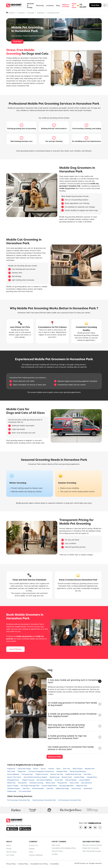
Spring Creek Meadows (78, 771)
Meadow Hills (90, 769)
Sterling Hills (23, 783)
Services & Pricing (30, 6)
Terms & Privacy (55, 852)
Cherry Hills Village (24, 769)
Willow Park (12, 783)
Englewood (11, 769)
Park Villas (87, 774)
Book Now (95, 5)
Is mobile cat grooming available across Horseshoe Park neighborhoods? (72, 715)
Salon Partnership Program (91, 852)
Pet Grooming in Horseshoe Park (19, 800)
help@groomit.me (95, 824)
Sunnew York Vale (57, 774)
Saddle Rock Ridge (63, 788)
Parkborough (12, 791)
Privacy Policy (11, 864)
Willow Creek (51, 783)
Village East (22, 771)
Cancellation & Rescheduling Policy (62, 849)
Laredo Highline (85, 780)
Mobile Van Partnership (90, 849)
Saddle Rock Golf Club (74, 774)
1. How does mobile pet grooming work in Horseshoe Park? (73, 681)
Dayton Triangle (13, 786)
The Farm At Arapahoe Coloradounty (41, 771)
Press (30, 852)
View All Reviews (15, 649)
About (9, 846)
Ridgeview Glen (82, 786)
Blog (58, 6)
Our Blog (53, 856)
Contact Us (32, 846)
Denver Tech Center (14, 777)
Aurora (43, 769)
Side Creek (11, 771)
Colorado (31, 13)
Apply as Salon (74, 6)
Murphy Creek (67, 777)
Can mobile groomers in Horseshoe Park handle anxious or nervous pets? (71, 748)
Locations (50, 6)
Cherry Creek (74, 783)
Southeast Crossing (37, 783)
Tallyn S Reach (78, 769)
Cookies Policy (23, 864)
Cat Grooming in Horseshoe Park (70, 800)
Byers (59, 769)
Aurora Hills (59, 780)
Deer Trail (67, 769)
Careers (31, 849)
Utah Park (50, 788)
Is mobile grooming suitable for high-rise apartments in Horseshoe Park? (67, 737)
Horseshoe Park (53, 13)
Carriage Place (92, 777)
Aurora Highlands (13, 774)
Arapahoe (41, 13)
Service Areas (11, 852)
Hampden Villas (62, 771)
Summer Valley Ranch (49, 786)
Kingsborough (55, 777)
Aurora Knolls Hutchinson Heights (36, 777)
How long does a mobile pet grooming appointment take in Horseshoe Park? (66, 726)
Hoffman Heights (38, 788)
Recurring (40, 6)
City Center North (25, 791)
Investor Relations (35, 856)
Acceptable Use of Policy (39, 864)
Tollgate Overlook (42, 774)
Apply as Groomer (66, 6)
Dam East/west (87, 783)
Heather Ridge (79, 777)
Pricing (9, 849)
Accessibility (55, 864)
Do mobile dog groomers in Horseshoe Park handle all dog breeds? (72, 704)
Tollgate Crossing (28, 780)
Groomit (11, 13)
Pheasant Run (63, 783)
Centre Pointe (76, 788)
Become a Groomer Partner (91, 846)
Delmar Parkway (71, 780)
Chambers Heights (14, 788)
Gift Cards (10, 856)
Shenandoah (88, 788)
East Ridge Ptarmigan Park (30, 786)
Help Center (54, 846)
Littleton (51, 769)
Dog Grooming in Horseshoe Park (44, 800)
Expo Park (26, 788)
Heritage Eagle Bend (67, 786)
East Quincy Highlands (45, 780)
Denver (36, 769)
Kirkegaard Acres (13, 780)
